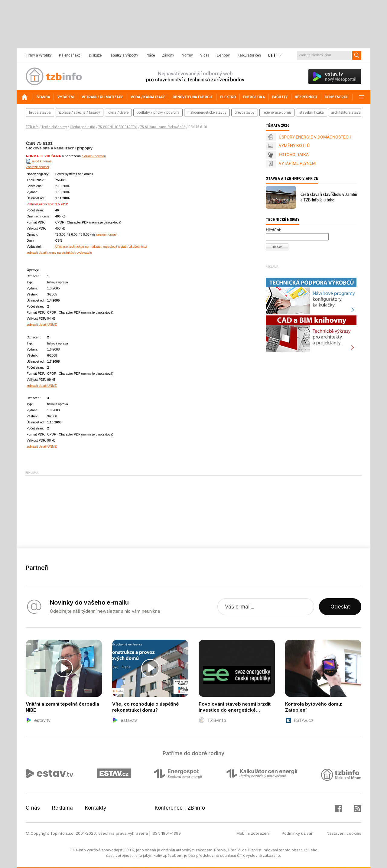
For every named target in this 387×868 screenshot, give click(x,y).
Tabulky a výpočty (124, 55)
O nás (33, 808)
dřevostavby (245, 113)
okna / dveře (118, 113)
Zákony (168, 55)
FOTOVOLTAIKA (294, 155)
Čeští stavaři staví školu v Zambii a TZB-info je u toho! (329, 197)
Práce (150, 55)
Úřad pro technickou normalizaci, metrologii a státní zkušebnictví (101, 246)
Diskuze (95, 55)
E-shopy (223, 55)
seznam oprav (106, 234)
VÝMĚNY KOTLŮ (294, 145)
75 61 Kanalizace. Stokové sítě (163, 127)
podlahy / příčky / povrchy (158, 113)
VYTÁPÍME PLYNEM (297, 163)
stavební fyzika (312, 113)
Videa (205, 55)
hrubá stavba (40, 113)
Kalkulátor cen (249, 55)
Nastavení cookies (344, 833)
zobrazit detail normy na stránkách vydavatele (59, 253)
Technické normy (54, 127)
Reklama (62, 808)
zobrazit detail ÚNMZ (42, 325)
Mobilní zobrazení (253, 833)
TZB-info (32, 127)
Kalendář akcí (70, 55)
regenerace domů (277, 113)
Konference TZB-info (180, 808)
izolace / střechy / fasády (80, 113)
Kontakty (96, 808)
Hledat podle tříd (83, 127)
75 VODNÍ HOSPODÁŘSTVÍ (118, 127)
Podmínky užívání (298, 833)
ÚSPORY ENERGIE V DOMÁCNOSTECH (315, 137)
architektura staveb (347, 113)
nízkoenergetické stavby (207, 113)
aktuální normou (94, 156)
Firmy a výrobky (39, 55)
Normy (187, 55)
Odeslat (340, 607)
